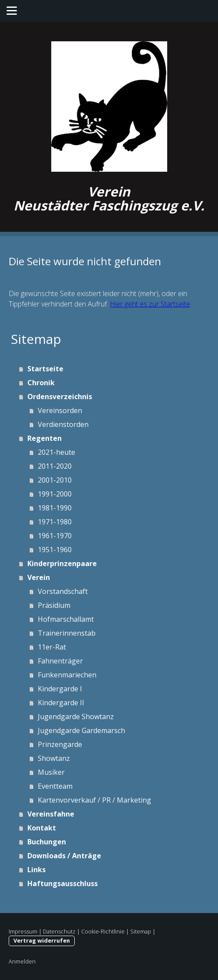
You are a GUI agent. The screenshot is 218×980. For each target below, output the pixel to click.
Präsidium (54, 605)
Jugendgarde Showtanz (76, 717)
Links (36, 870)
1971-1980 (55, 522)
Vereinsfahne (51, 814)
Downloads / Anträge (64, 856)
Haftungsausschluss (63, 883)
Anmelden (22, 961)
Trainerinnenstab (67, 633)
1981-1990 (55, 508)
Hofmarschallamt (66, 619)
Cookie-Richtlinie (103, 931)
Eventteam (55, 786)
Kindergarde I (60, 689)
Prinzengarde (60, 744)
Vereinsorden (60, 410)
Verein (39, 577)
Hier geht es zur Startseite (150, 304)
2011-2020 (55, 466)
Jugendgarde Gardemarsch (81, 730)
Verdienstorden (63, 424)
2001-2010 (55, 480)
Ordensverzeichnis (60, 397)
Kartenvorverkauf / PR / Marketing (94, 800)
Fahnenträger (60, 661)
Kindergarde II (61, 703)
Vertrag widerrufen (42, 940)
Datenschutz (59, 931)
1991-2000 (55, 494)
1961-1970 (55, 536)
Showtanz (54, 758)
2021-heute (56, 452)
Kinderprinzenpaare (62, 563)
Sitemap (141, 931)
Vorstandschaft (63, 591)
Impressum (23, 931)
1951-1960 (55, 550)
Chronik (41, 383)
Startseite (45, 369)
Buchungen (47, 842)
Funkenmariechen (67, 675)
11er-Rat (52, 647)
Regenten (45, 438)
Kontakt (42, 828)
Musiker (51, 772)
